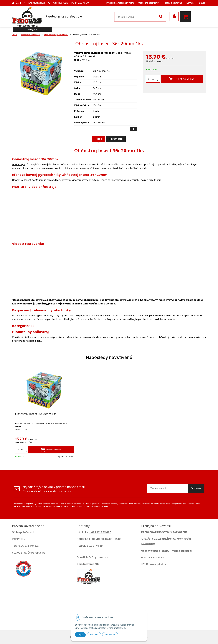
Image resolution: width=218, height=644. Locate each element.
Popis (98, 139)
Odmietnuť (110, 635)
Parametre (116, 139)
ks (153, 79)
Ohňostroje (19, 164)
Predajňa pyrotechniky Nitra (120, 3)
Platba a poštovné (173, 3)
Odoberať (196, 488)
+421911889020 (60, 3)
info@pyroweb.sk (36, 3)
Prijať (80, 635)
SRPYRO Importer (102, 71)
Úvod (18, 3)
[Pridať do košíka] (182, 79)
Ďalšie (203, 3)
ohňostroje (38, 337)
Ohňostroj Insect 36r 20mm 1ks (36, 414)
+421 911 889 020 (100, 532)
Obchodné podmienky (149, 3)
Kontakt (191, 3)
